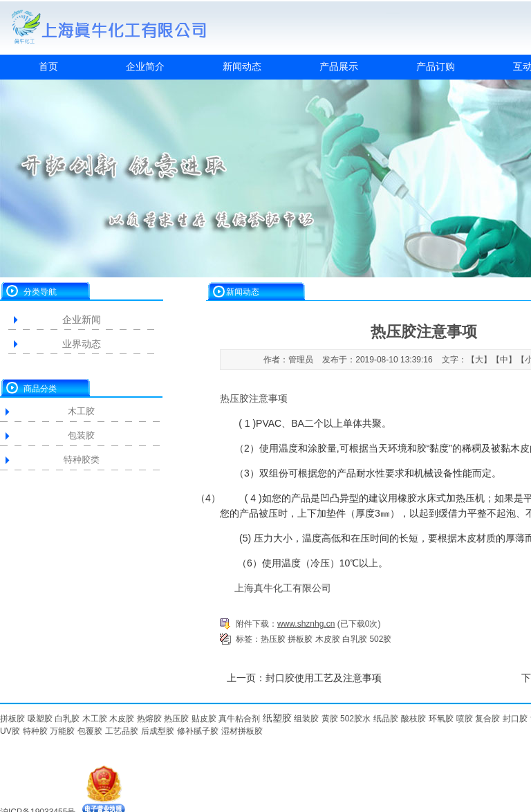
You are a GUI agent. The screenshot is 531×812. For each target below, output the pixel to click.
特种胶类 (82, 460)
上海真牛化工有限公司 (283, 588)
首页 (48, 66)
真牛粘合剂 (239, 719)
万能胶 (62, 731)
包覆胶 (90, 731)
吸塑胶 (40, 719)
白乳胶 (355, 639)
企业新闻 (82, 320)
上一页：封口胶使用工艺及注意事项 (304, 678)
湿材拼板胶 (242, 731)
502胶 (380, 639)
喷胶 (465, 719)
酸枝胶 (413, 719)
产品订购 (436, 66)
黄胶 (330, 719)
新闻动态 (242, 66)
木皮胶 (328, 639)
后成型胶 (158, 731)
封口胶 (515, 719)
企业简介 (145, 66)
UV (6, 731)
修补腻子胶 (198, 731)
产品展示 (339, 66)
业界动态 (82, 344)
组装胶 (306, 719)
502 (347, 719)
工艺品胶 (122, 731)
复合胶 (487, 719)
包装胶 (81, 435)
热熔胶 (149, 719)
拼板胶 (300, 639)
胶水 (362, 719)
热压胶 (273, 639)
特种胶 (35, 731)
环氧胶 (441, 719)
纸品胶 (386, 719)
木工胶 (81, 411)
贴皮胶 (204, 719)
